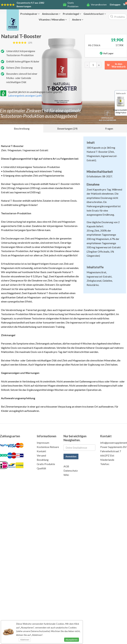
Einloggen (115, 5)
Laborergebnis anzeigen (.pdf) (25, 95)
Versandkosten (99, 5)
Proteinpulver (30, 14)
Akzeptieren (72, 640)
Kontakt (41, 451)
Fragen (109, 128)
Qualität (41, 468)
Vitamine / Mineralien (53, 20)
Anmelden (71, 456)
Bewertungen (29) (67, 128)
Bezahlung (43, 460)
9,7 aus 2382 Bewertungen (30, 5)
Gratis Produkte (46, 464)
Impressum (43, 443)
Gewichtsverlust (95, 14)
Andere (78, 20)
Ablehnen (25, 640)
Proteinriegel (72, 14)
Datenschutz (71, 471)
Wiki (66, 475)
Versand (41, 455)
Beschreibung (22, 128)
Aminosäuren (51, 14)
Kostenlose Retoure (48, 447)
